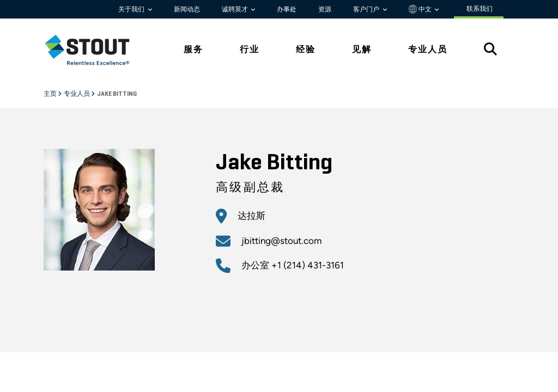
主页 (51, 94)
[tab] (95, 50)
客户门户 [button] (367, 9)
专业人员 (77, 94)
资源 (325, 9)
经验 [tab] (306, 49)
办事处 (287, 9)
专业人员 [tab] (428, 49)
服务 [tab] (193, 49)
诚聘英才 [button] (236, 9)
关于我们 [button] (132, 9)
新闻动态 (187, 9)
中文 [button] (421, 9)
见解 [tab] (362, 49)
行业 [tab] (250, 49)
